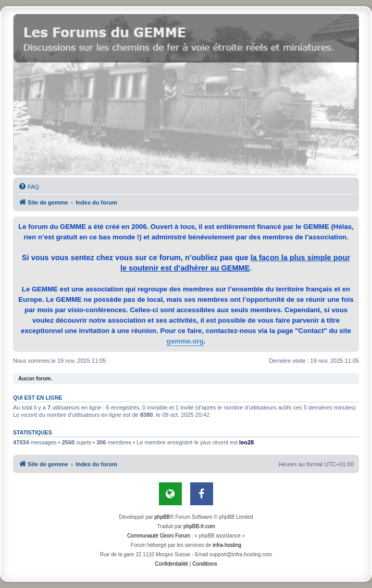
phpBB (162, 517)
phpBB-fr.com (199, 526)
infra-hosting (227, 545)
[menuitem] (29, 187)
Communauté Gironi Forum (159, 536)
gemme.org (185, 341)
